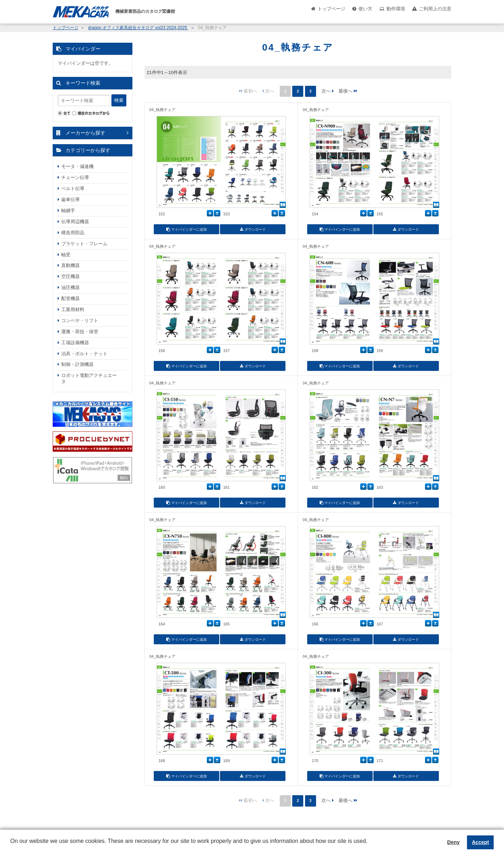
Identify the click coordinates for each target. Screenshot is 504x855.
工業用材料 (73, 310)
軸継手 (68, 211)
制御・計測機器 (77, 364)
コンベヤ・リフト (80, 321)
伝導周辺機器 (75, 222)
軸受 (66, 255)
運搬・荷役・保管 (80, 332)
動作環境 (396, 9)
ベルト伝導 (73, 188)
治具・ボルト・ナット (84, 354)
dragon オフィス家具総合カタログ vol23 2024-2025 (138, 28)
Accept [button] (481, 842)
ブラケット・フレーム (84, 244)
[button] (11, 846)
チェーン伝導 (75, 177)
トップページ (331, 9)
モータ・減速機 (77, 166)
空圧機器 (70, 276)
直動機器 (70, 265)
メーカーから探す (85, 133)
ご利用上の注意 (435, 9)
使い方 (365, 9)
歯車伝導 (70, 200)
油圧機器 (70, 287)
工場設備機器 (75, 343)
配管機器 (70, 298)
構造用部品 (73, 233)
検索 (119, 100)
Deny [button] (453, 842)
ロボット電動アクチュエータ (89, 378)
